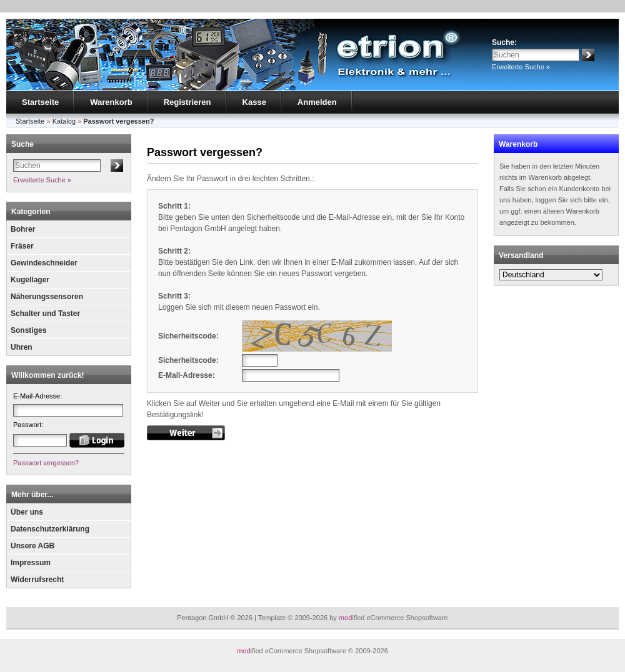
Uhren (22, 347)
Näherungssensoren (47, 297)
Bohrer (23, 229)
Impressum (31, 563)
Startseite (40, 102)
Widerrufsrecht (37, 580)
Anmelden (317, 102)
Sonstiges (28, 330)
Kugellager (30, 280)
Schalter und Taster (45, 314)
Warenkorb (111, 102)
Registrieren (187, 102)
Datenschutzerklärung (50, 529)
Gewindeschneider (44, 263)
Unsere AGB (32, 546)
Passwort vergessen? (46, 463)
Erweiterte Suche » (521, 67)
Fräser (22, 246)
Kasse (254, 102)
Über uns (27, 512)
